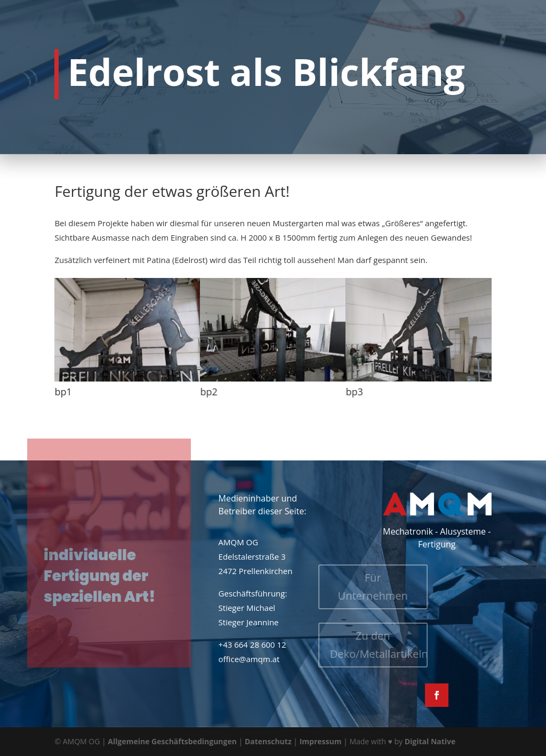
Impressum (321, 741)
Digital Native (430, 741)
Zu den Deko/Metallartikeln (352, 645)
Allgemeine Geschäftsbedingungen (172, 741)
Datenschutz (268, 741)
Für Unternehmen (346, 587)
